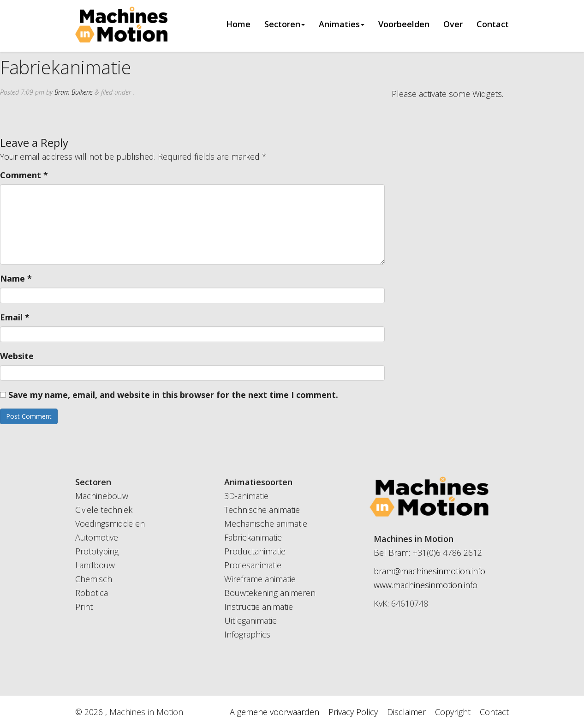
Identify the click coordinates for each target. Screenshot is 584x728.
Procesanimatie (253, 565)
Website (17, 356)
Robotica (92, 593)
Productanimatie (255, 551)
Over (453, 24)
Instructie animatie (259, 607)
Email (15, 317)
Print (84, 607)
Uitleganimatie (250, 620)
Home (238, 24)
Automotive (97, 537)
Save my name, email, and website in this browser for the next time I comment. (173, 395)
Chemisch (94, 579)
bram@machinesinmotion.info (429, 571)
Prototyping (97, 551)
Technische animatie (262, 510)
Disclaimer (406, 712)
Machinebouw (102, 496)
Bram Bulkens (74, 92)
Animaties (342, 24)
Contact (493, 24)
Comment (24, 175)
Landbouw (95, 565)
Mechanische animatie (266, 523)
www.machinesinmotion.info (426, 585)
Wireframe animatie (260, 579)
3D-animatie (246, 496)
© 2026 (90, 712)
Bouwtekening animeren (270, 593)
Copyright (453, 712)
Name (16, 278)
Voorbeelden (404, 24)
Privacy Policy (353, 712)
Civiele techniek (104, 510)
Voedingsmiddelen (110, 523)
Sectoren (285, 24)
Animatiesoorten (258, 482)
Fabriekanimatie (253, 537)
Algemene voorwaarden (274, 712)
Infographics (247, 634)
